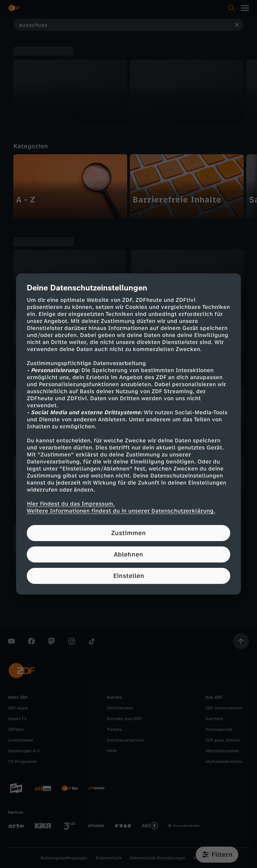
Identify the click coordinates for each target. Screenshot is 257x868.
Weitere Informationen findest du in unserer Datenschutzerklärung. (121, 511)
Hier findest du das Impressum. (71, 504)
